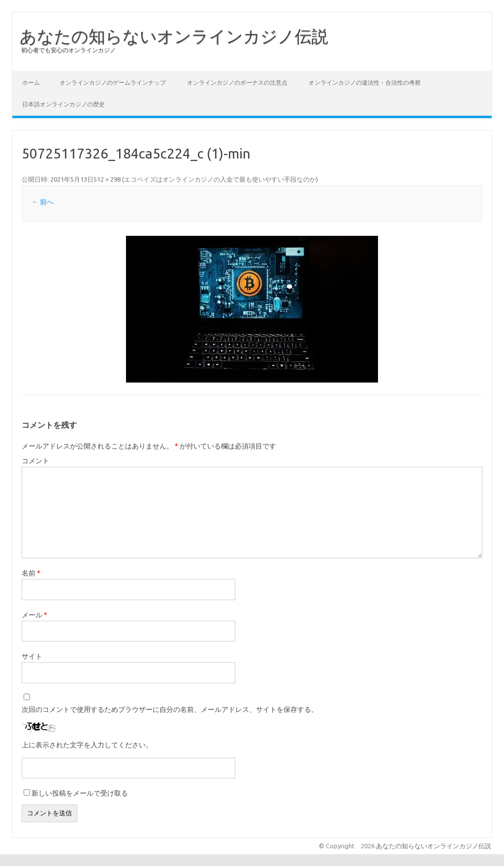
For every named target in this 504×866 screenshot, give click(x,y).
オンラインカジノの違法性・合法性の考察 (365, 82)
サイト (32, 656)
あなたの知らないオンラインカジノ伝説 (174, 36)
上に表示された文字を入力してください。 (87, 745)
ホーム (31, 82)
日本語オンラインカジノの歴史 (63, 104)
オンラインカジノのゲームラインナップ (113, 82)
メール (34, 615)
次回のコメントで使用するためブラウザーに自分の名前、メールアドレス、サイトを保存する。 (170, 709)
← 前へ (43, 202)
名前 (31, 573)
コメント (35, 461)
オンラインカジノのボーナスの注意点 (237, 82)
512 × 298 (107, 179)
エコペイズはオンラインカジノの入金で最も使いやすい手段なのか (220, 179)
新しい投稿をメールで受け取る (80, 793)
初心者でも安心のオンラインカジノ (68, 50)
